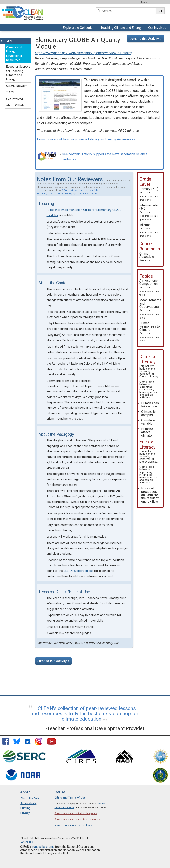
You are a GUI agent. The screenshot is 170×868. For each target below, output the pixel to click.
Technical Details (88, 194)
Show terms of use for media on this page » (77, 819)
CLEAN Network (17, 86)
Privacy (25, 813)
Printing (25, 808)
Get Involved (158, 28)
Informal (149, 230)
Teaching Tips (45, 194)
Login (144, 2)
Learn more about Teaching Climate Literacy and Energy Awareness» (86, 139)
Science (59, 194)
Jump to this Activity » (145, 39)
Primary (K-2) (149, 194)
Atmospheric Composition (149, 287)
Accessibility (28, 803)
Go (160, 11)
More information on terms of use (73, 825)
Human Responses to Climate (150, 332)
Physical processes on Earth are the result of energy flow (150, 495)
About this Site (30, 798)
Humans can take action (150, 405)
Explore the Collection (79, 28)
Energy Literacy (148, 462)
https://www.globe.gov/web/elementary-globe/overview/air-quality (83, 53)
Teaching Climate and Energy (121, 28)
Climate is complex (148, 413)
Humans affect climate (147, 432)
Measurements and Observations (150, 309)
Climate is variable (148, 422)
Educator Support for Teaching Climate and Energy (18, 73)
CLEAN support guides (78, 571)
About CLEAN (15, 105)
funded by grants (43, 847)
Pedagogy (71, 194)
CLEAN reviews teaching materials (80, 190)
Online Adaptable (147, 257)
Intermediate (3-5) (149, 212)
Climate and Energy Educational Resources (14, 54)
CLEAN (6, 41)
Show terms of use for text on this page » (76, 813)
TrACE (10, 93)
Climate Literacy (149, 376)
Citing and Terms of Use (70, 797)
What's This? (28, 842)
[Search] (126, 11)
